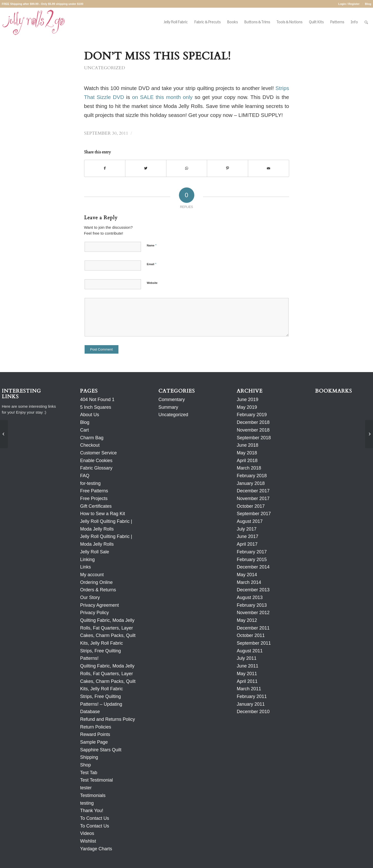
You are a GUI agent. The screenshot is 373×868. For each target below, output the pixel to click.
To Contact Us (94, 818)
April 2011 (247, 681)
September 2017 (254, 514)
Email (152, 264)
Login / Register (349, 4)
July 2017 (246, 529)
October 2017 (251, 506)
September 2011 (254, 643)
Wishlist (88, 841)
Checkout (90, 445)
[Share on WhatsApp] (187, 168)
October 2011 (251, 635)
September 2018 (254, 438)
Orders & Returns (98, 590)
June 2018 (247, 445)
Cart (84, 430)
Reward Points (95, 734)
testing (87, 803)
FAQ (85, 476)
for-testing (90, 483)
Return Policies (95, 727)
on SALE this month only (162, 97)
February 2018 (252, 476)
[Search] (366, 22)
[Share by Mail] (269, 168)
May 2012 (247, 620)
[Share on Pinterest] (228, 168)
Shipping (89, 757)
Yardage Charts (96, 849)
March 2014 (249, 582)
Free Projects (94, 498)
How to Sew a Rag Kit (102, 514)
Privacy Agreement (99, 605)
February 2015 (252, 560)
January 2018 (251, 483)
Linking (87, 560)
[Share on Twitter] (146, 168)
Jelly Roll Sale (94, 552)
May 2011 (247, 674)
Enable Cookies (96, 461)
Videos (87, 833)
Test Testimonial (96, 780)
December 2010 (253, 712)
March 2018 (249, 468)
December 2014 (253, 567)
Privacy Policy (94, 613)
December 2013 (253, 590)
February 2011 (252, 696)
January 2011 (251, 704)
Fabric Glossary (96, 468)
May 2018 (247, 453)
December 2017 (253, 491)
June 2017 (247, 536)
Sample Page (94, 742)
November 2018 (253, 430)
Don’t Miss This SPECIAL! (157, 56)
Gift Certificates (96, 506)
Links (85, 567)
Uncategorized (105, 68)
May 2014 (247, 575)
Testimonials (93, 795)
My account (92, 575)
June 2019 (247, 400)
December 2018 (253, 422)
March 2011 (249, 689)
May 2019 (247, 407)
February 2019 (252, 415)
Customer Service (98, 453)
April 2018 (247, 461)
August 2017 (250, 521)
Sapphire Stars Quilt (101, 750)
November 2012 (253, 613)
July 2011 (246, 658)
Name (152, 245)
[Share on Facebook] (105, 168)
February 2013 (252, 605)
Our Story (90, 597)
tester (86, 788)
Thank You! (92, 811)
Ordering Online (96, 582)
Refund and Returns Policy (107, 719)
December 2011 (253, 628)
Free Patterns (94, 491)
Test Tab (89, 773)
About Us (89, 415)
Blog (368, 4)
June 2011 (247, 666)
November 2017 (253, 498)
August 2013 (250, 597)
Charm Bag (92, 438)
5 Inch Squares (95, 407)
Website (152, 283)
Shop (85, 765)
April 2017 (247, 544)
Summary (168, 407)
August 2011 (250, 651)
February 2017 (252, 552)
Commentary (172, 400)
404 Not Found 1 (97, 400)
